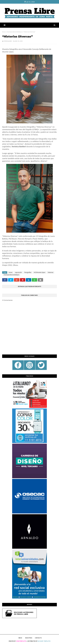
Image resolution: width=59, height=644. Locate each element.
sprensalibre (8, 41)
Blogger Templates (44, 641)
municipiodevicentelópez (14, 32)
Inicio (4, 32)
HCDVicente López (40, 272)
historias (51, 272)
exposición (18, 272)
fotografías (28, 272)
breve (11, 272)
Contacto (38, 638)
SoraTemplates (21, 641)
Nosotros (29, 638)
